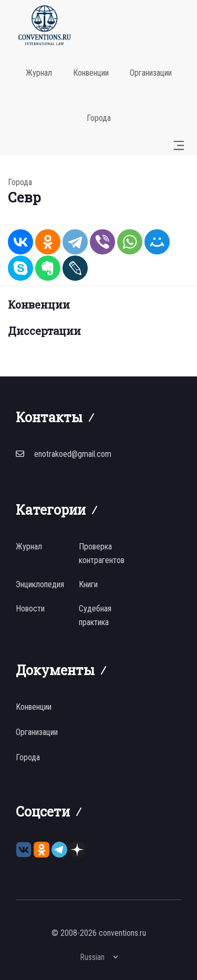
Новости (30, 609)
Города (99, 118)
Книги (88, 584)
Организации (151, 73)
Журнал (39, 73)
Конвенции (91, 73)
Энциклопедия (40, 584)
